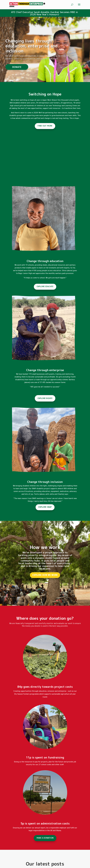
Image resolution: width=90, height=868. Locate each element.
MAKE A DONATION (45, 838)
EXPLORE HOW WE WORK (45, 584)
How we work (45, 556)
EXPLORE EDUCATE (45, 286)
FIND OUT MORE (45, 126)
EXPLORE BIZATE (45, 398)
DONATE (17, 72)
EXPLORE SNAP (45, 507)
